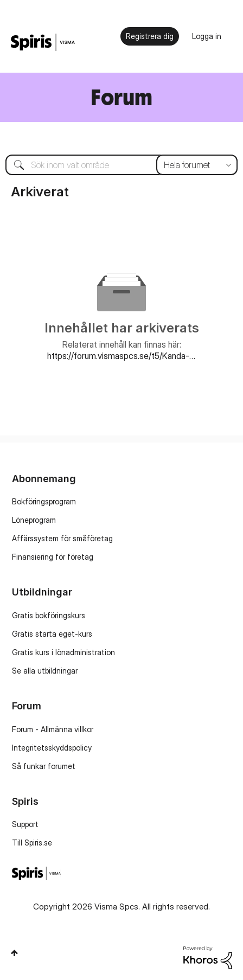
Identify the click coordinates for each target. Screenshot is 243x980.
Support (25, 824)
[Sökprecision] (197, 165)
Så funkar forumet (44, 766)
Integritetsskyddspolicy (52, 748)
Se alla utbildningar (45, 671)
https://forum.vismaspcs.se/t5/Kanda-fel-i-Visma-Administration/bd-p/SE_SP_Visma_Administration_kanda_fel (122, 356)
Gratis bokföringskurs (49, 615)
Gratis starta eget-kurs (52, 634)
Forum (121, 97)
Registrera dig (150, 36)
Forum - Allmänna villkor (53, 729)
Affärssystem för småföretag (62, 538)
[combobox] (121, 165)
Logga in (207, 36)
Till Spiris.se (32, 843)
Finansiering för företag (53, 557)
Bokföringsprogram (44, 501)
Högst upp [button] (14, 953)
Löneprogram (34, 520)
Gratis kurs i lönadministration (63, 652)
